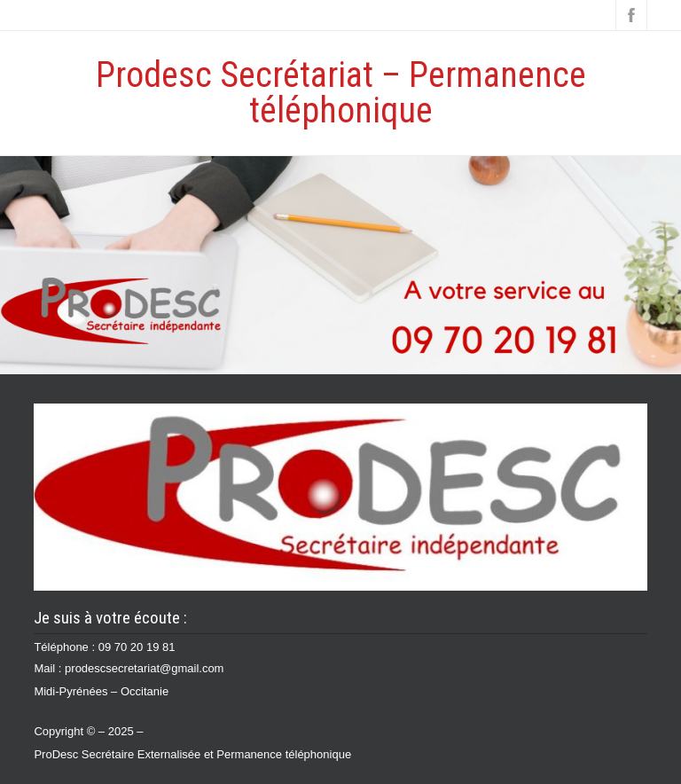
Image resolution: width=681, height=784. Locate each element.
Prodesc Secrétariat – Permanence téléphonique (341, 93)
